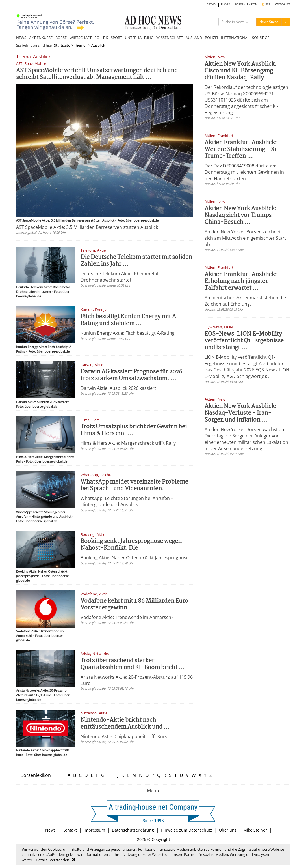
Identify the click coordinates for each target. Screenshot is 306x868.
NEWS (21, 38)
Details (42, 860)
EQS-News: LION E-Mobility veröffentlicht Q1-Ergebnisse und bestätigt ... (244, 341)
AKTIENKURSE (41, 38)
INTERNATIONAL (235, 38)
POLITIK (101, 38)
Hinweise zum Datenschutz (186, 830)
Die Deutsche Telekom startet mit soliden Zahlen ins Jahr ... (136, 261)
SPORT (116, 38)
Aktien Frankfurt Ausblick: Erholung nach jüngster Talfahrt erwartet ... (241, 281)
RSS (266, 4)
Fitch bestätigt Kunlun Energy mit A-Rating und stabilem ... (130, 320)
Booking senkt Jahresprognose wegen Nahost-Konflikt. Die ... (131, 545)
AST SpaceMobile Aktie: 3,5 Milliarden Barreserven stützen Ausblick (87, 227)
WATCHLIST (283, 4)
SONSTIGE (261, 38)
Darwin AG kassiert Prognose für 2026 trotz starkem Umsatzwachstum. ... (131, 375)
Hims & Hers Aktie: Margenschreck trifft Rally (128, 443)
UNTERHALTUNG (139, 38)
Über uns (228, 830)
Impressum (94, 830)
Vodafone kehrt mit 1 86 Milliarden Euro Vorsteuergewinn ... (134, 604)
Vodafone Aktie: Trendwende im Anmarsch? (127, 617)
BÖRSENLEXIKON (246, 4)
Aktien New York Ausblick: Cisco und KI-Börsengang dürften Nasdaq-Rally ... (241, 71)
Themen (81, 45)
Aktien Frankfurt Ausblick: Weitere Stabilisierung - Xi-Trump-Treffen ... (242, 150)
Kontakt (70, 830)
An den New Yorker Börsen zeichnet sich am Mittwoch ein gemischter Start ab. (245, 238)
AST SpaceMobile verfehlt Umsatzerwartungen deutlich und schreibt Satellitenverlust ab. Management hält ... (97, 74)
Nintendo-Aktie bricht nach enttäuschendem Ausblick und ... (125, 724)
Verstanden (59, 860)
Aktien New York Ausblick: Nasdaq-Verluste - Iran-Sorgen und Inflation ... (241, 413)
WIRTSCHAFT (81, 38)
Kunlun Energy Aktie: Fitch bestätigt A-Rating (128, 333)
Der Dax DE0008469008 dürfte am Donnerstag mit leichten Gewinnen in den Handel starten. (244, 172)
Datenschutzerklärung (133, 830)
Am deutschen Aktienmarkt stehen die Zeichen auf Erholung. (245, 301)
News (50, 830)
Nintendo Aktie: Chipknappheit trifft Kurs (124, 736)
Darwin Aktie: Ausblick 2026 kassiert (118, 388)
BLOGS (225, 4)
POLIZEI (211, 38)
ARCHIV (211, 4)
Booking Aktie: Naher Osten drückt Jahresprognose (135, 558)
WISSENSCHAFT (170, 38)
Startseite (62, 45)
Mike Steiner (255, 830)
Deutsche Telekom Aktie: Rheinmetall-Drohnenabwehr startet (121, 277)
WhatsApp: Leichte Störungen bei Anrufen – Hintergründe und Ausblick (127, 501)
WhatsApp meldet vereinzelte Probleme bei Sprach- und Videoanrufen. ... (134, 485)
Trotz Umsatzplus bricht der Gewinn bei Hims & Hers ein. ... (134, 430)
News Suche (269, 22)
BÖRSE (61, 38)
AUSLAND (194, 38)
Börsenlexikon (36, 775)
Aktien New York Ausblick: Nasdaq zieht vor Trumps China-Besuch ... (241, 215)
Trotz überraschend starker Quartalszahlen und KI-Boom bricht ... (133, 664)
